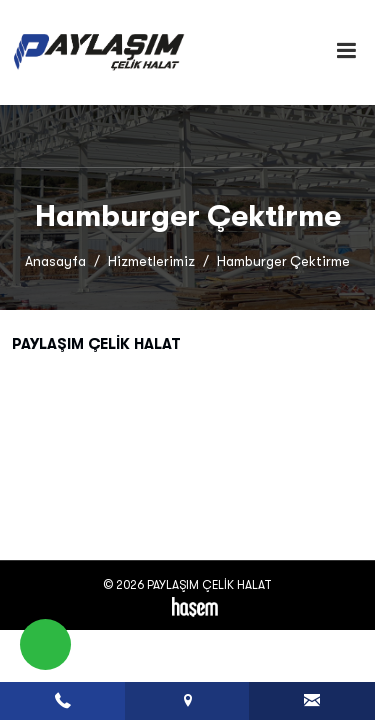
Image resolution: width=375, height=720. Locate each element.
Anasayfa (55, 261)
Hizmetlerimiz (151, 261)
